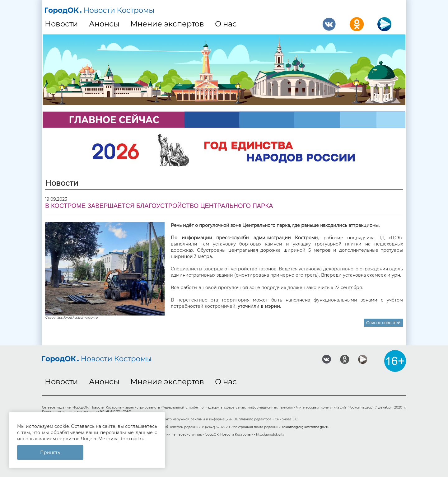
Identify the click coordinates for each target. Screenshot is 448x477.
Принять (50, 452)
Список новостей (383, 323)
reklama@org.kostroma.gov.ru (306, 427)
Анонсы (104, 24)
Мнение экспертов (167, 24)
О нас (226, 24)
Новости (61, 24)
